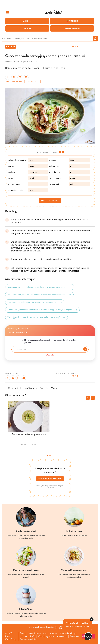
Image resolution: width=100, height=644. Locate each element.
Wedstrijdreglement (46, 636)
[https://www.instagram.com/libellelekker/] (60, 627)
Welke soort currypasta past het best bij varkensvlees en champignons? (39, 295)
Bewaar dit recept (14, 82)
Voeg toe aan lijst (50, 201)
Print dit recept (32, 82)
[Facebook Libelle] (56, 627)
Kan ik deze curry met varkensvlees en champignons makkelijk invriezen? (40, 287)
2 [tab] (50, 455)
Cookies (54, 633)
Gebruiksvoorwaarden (38, 633)
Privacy (23, 633)
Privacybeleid (50, 487)
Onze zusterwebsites (29, 639)
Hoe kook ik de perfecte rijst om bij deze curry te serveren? (35, 302)
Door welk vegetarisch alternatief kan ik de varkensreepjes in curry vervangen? (42, 310)
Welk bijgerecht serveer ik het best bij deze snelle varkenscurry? (36, 317)
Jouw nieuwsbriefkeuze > (50, 478)
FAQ (32, 636)
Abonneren (62, 636)
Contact (24, 636)
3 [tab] (53, 455)
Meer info (50, 355)
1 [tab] (47, 455)
